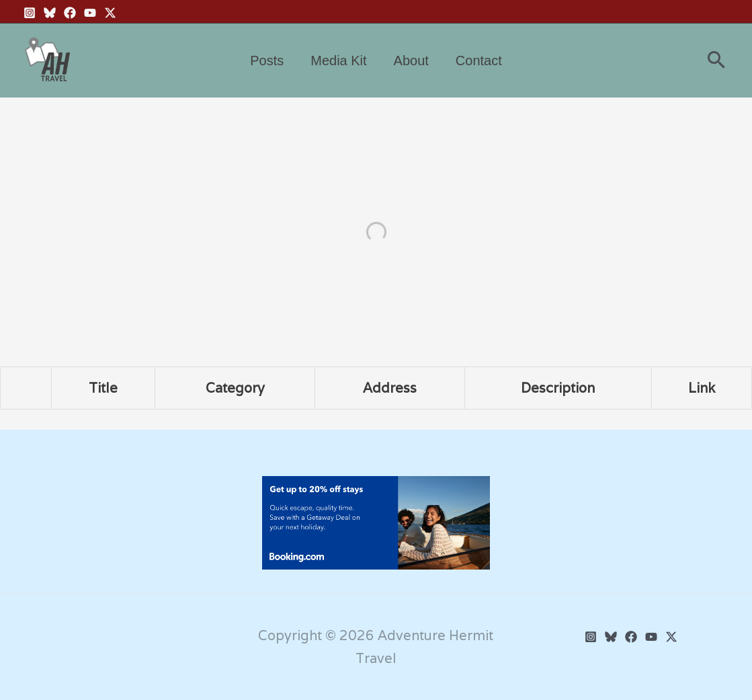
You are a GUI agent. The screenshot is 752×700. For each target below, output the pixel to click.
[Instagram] (30, 13)
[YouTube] (90, 13)
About (411, 61)
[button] (716, 61)
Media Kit (338, 61)
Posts (267, 61)
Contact (479, 61)
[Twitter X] (110, 13)
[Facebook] (70, 13)
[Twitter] (671, 637)
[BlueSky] (50, 13)
